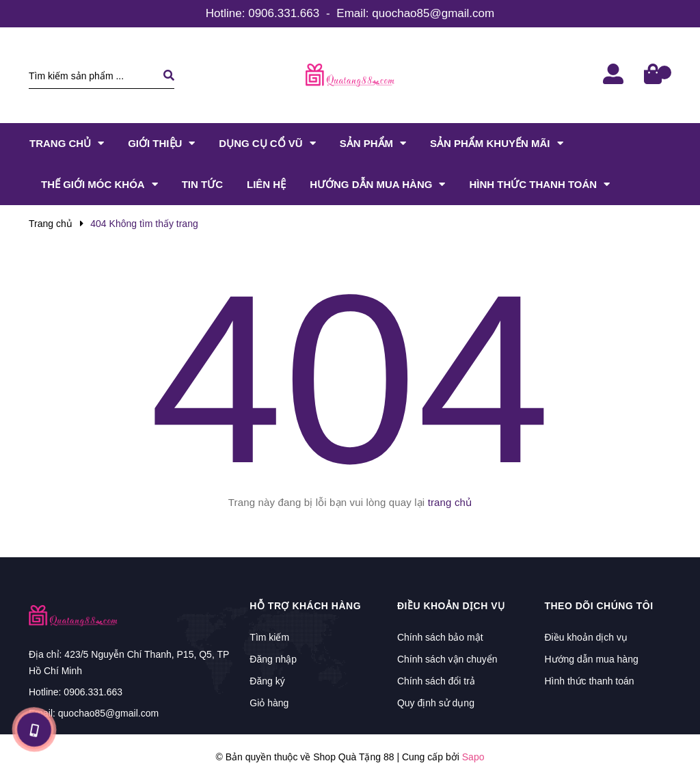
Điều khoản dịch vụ (586, 637)
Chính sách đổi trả (436, 681)
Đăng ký (267, 681)
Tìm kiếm (269, 637)
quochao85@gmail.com (433, 13)
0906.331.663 (284, 13)
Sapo (473, 757)
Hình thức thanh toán (589, 681)
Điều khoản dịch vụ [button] (451, 606)
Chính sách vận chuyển (447, 659)
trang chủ (450, 502)
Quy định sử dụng (436, 703)
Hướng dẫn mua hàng (591, 659)
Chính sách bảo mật (440, 637)
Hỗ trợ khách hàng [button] (305, 606)
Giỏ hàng (269, 703)
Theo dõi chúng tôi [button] (598, 606)
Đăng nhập (273, 659)
